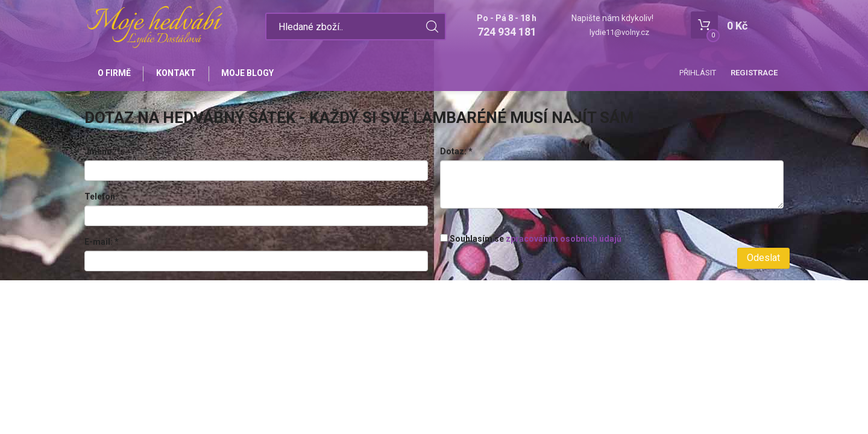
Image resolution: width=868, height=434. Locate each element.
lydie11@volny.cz (619, 32)
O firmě (115, 74)
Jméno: (102, 153)
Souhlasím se (531, 240)
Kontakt (178, 74)
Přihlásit (698, 73)
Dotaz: (456, 153)
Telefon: (101, 198)
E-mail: (102, 244)
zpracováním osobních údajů (564, 240)
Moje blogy (252, 74)
